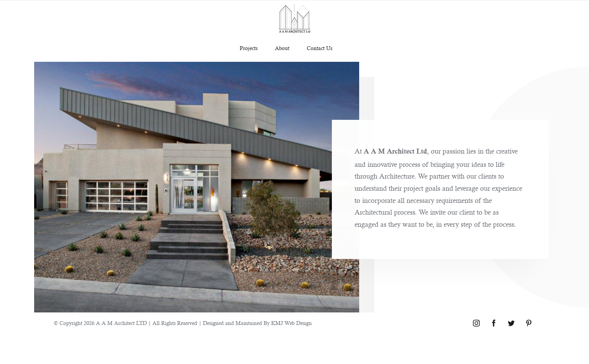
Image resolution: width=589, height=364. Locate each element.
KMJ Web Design (291, 323)
